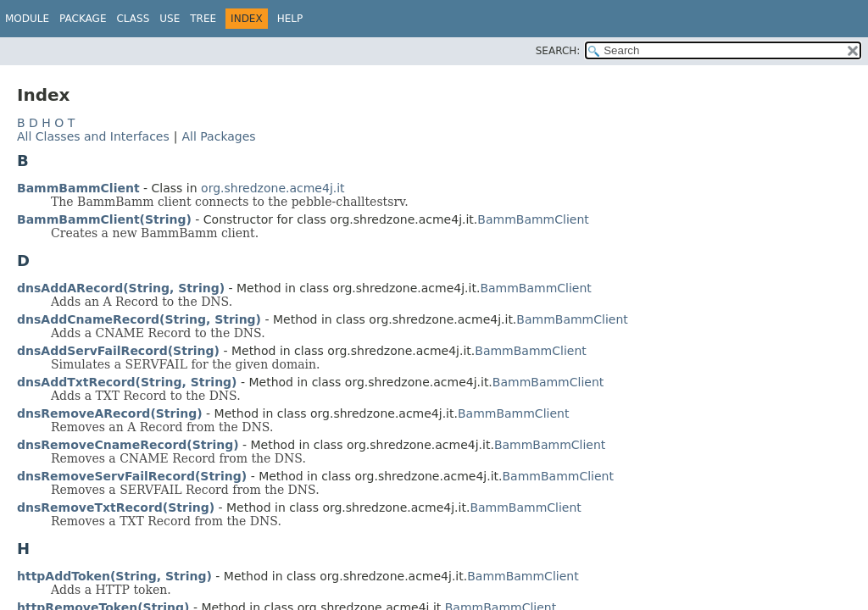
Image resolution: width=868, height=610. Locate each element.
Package (83, 19)
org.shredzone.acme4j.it (273, 188)
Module (27, 19)
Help (290, 19)
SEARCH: (558, 51)
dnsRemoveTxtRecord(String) (116, 507)
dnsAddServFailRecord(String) (118, 351)
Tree (203, 19)
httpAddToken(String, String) (114, 576)
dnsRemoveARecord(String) (110, 413)
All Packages (218, 136)
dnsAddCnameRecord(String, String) (139, 319)
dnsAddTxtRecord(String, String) (127, 382)
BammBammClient (78, 188)
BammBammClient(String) (104, 219)
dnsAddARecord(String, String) (121, 288)
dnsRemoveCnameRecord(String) (128, 445)
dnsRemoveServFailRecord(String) (132, 476)
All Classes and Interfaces (93, 136)
